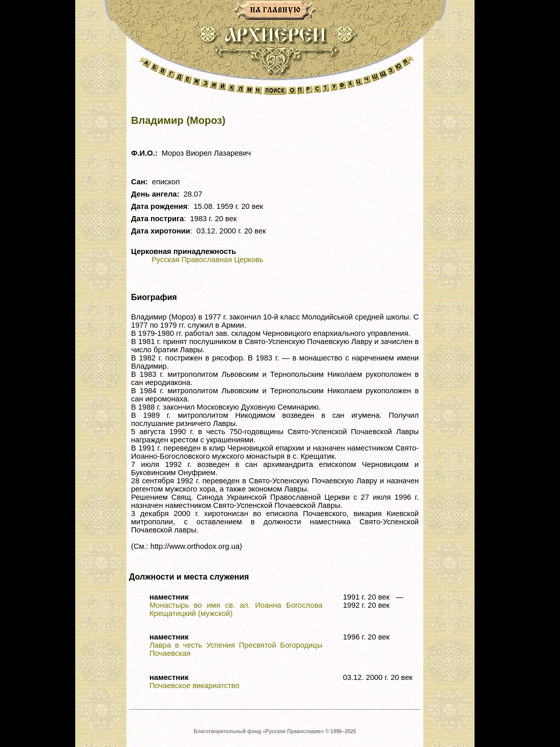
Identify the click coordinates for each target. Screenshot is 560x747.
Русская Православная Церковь (207, 260)
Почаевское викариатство (195, 686)
